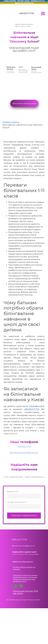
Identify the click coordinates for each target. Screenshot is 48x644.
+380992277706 (26, 13)
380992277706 (25, 446)
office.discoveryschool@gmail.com (24, 453)
